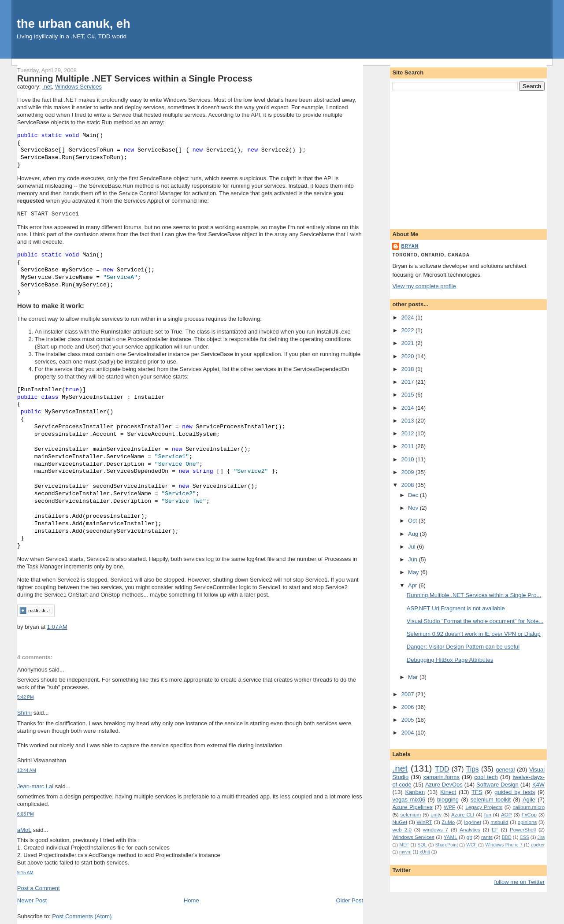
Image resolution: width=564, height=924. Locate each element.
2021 (408, 343)
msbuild (499, 822)
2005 (408, 720)
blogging (448, 800)
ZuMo (448, 822)
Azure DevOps (444, 785)
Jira (541, 837)
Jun (414, 559)
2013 (408, 421)
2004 (408, 733)
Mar (414, 677)
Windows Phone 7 (504, 845)
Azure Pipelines (412, 807)
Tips (473, 769)
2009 (408, 472)
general (505, 770)
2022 (408, 330)
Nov (414, 508)
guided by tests (515, 792)
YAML (451, 837)
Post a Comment (39, 888)
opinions (527, 822)
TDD (442, 769)
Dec (414, 495)
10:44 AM (27, 770)
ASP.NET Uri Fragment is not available (456, 608)
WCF (471, 845)
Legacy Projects (484, 807)
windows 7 (436, 829)
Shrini (24, 713)
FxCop (529, 815)
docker (538, 845)
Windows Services (78, 87)
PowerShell (523, 829)
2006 (408, 707)
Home (191, 900)
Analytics (470, 829)
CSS (524, 837)
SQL (422, 845)
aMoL (24, 830)
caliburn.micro (529, 807)
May (414, 572)
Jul (412, 547)
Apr (413, 585)
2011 (408, 446)
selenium (411, 815)
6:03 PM (26, 814)
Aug (414, 534)
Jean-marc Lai (35, 786)
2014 (408, 408)
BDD (507, 837)
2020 (408, 356)
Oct (413, 521)
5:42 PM (26, 697)
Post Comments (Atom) (82, 916)
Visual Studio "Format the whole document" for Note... (475, 621)
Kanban (415, 792)
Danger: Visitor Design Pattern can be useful (463, 647)
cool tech (486, 777)
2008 (408, 485)
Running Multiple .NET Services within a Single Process (135, 78)
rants (487, 837)
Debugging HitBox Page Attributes (450, 660)
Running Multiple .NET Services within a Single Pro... (474, 595)
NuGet (400, 822)
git (469, 837)
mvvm (405, 852)
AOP (506, 815)
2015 (408, 395)
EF (495, 829)
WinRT (424, 822)
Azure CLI (463, 815)
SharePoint (447, 845)
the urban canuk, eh (74, 24)
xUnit (425, 852)
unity (436, 815)
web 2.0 (402, 829)
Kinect (448, 792)
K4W (538, 785)
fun (488, 815)
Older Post (350, 900)
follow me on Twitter (520, 882)
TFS (477, 792)
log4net (473, 822)
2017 (408, 382)
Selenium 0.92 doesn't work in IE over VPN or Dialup (474, 634)
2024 (408, 317)
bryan (410, 246)
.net (47, 87)
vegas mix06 (409, 800)
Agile (529, 800)
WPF (449, 807)
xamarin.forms (442, 777)
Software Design (497, 785)
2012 (408, 433)
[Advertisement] (468, 158)
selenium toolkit (491, 800)
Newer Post (32, 900)
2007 (408, 694)
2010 (408, 459)
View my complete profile (424, 286)
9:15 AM (25, 873)
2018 (408, 369)
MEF (404, 845)
